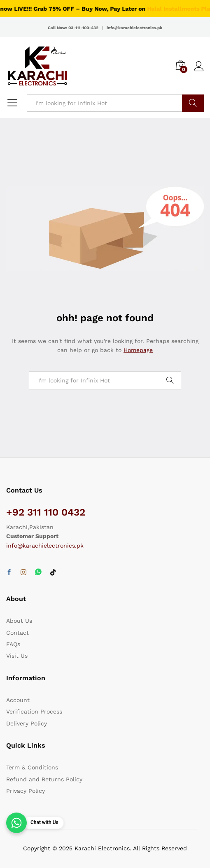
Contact (17, 633)
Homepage (138, 350)
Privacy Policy (26, 791)
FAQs (13, 644)
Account (18, 700)
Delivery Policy (27, 723)
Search (193, 103)
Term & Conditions (32, 767)
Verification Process (34, 711)
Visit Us (17, 656)
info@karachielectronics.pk (45, 546)
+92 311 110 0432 (46, 512)
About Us (19, 621)
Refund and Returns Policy (44, 779)
